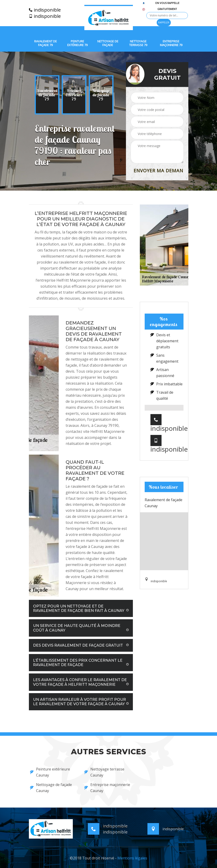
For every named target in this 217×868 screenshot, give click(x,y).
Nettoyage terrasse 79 (138, 43)
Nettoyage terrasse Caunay (104, 772)
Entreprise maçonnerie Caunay (107, 788)
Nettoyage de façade (108, 43)
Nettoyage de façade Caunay (51, 788)
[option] (47, 95)
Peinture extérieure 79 (77, 43)
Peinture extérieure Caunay (50, 772)
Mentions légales (132, 858)
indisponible (45, 10)
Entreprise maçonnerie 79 (171, 43)
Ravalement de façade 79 (46, 43)
